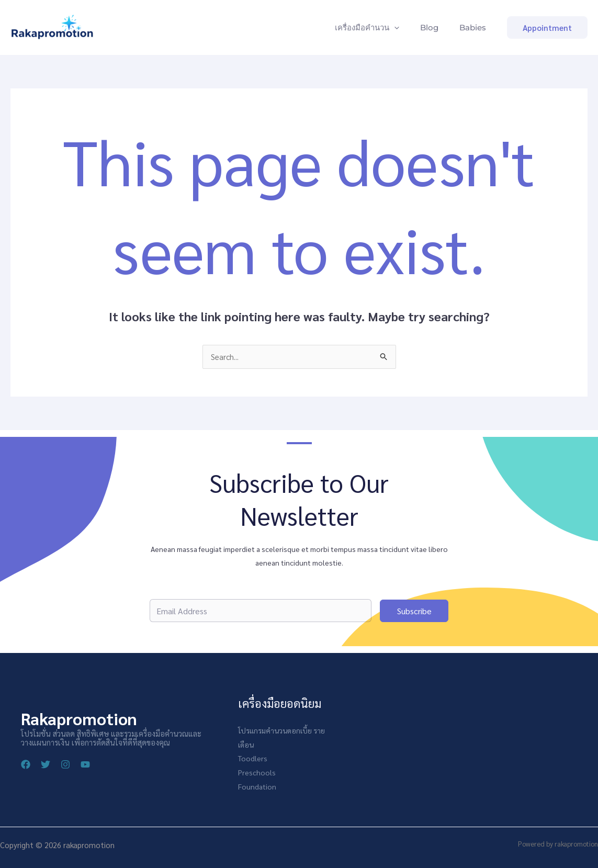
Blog (436, 27)
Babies (475, 27)
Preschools (257, 772)
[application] (405, 28)
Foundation (257, 785)
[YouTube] (85, 765)
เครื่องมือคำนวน (377, 28)
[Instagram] (65, 765)
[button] (547, 27)
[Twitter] (46, 765)
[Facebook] (26, 765)
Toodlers (253, 758)
